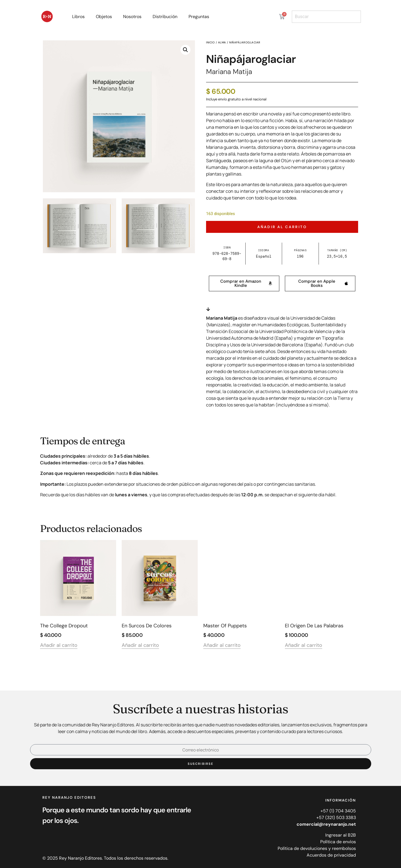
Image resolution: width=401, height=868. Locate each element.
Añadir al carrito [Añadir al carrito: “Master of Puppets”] (222, 646)
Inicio (210, 42)
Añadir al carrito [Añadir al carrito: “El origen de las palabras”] (304, 646)
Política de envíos (338, 842)
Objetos (104, 17)
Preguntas (199, 17)
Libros (78, 17)
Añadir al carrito (282, 227)
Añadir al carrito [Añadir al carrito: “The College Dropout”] (59, 646)
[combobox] (326, 17)
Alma (222, 42)
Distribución (165, 17)
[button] (185, 50)
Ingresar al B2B (341, 835)
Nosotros (132, 17)
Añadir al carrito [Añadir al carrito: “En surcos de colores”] (140, 646)
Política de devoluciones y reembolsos (317, 848)
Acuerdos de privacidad (331, 855)
